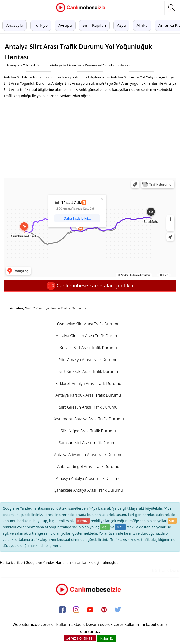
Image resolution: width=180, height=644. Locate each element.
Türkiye (41, 25)
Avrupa (65, 25)
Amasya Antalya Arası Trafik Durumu (88, 478)
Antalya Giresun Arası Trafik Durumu (88, 336)
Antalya (16, 308)
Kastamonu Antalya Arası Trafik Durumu (88, 419)
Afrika (142, 25)
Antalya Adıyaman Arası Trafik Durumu (88, 455)
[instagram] (76, 610)
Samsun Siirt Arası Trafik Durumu (88, 443)
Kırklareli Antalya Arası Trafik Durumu (88, 383)
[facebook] (62, 610)
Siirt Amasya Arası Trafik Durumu (88, 360)
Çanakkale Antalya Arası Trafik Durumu (88, 490)
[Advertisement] (90, 138)
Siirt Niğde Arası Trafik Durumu (88, 431)
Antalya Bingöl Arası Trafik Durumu (88, 466)
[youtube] (90, 610)
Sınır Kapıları (94, 25)
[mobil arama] (171, 8)
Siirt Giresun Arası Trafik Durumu (88, 407)
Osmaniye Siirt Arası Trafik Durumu (88, 324)
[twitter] (118, 610)
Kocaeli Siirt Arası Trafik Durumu (88, 348)
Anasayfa (15, 25)
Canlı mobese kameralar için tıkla (90, 286)
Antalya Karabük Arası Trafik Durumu (88, 395)
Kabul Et (106, 638)
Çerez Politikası (80, 638)
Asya (121, 25)
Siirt (28, 308)
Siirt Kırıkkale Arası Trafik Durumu (88, 371)
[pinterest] (104, 610)
